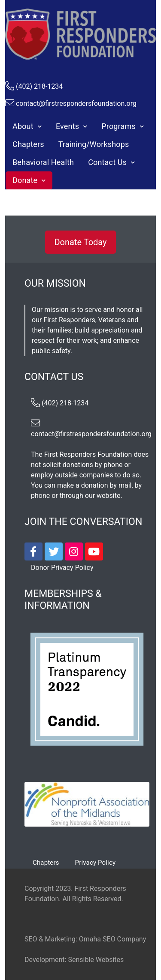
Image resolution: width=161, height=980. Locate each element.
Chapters (28, 144)
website (108, 496)
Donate (25, 180)
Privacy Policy (96, 863)
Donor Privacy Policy (62, 568)
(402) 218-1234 (39, 86)
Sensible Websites (96, 960)
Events (67, 126)
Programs (118, 126)
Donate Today (80, 242)
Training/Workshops (94, 144)
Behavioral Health (43, 162)
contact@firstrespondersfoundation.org (76, 103)
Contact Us (107, 162)
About (23, 126)
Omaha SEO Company (112, 939)
